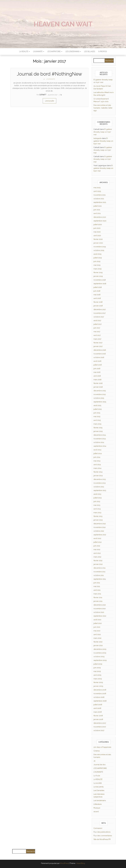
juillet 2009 (98, 664)
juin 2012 (97, 546)
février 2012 (98, 561)
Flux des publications (102, 832)
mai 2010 (97, 631)
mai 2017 (97, 332)
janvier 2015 (98, 431)
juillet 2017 (98, 324)
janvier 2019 (98, 276)
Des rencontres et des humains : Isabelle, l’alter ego (103, 108)
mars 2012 (97, 557)
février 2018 (98, 302)
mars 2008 (98, 712)
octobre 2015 (99, 398)
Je (44, 79)
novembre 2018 (100, 280)
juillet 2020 (98, 224)
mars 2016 (97, 380)
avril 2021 (97, 213)
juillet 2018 (98, 287)
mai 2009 (97, 671)
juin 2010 (97, 627)
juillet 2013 (98, 498)
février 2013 (98, 516)
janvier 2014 (98, 476)
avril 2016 (97, 376)
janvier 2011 (98, 601)
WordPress (64, 863)
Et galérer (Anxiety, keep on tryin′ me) (103, 132)
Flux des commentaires (103, 836)
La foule (97, 776)
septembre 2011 (100, 579)
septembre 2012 (100, 535)
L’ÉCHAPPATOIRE (55, 51)
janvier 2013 (98, 520)
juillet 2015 (98, 409)
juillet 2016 (98, 365)
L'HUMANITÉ (50, 79)
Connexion (98, 828)
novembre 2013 (100, 483)
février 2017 (98, 343)
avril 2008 (97, 708)
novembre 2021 (100, 195)
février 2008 (98, 716)
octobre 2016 (99, 357)
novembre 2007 (100, 727)
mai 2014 (97, 461)
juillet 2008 (98, 705)
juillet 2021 (98, 206)
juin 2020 (97, 228)
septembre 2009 (100, 660)
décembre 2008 (100, 690)
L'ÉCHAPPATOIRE (100, 768)
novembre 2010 (100, 609)
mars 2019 (97, 269)
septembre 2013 (100, 490)
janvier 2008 (98, 719)
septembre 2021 (100, 202)
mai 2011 (97, 586)
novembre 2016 (100, 354)
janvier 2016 (98, 387)
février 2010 (98, 642)
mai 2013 (97, 505)
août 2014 (97, 450)
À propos (103, 51)
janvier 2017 (98, 346)
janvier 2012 (98, 564)
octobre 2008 (99, 697)
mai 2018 (97, 295)
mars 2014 (97, 468)
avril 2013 (97, 509)
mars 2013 (97, 513)
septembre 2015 (100, 402)
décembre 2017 (100, 309)
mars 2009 (98, 679)
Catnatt (43, 95)
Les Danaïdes (99, 790)
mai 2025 (97, 188)
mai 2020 (97, 232)
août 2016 (97, 361)
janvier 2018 (98, 306)
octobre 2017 (99, 317)
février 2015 (98, 428)
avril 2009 (97, 675)
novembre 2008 (100, 694)
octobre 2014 (99, 442)
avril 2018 (97, 298)
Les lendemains (100, 801)
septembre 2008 (100, 701)
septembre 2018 (100, 284)
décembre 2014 (100, 435)
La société (98, 783)
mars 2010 (97, 638)
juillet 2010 (98, 623)
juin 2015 (97, 413)
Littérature (98, 804)
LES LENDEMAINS (73, 51)
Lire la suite (49, 101)
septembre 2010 (100, 616)
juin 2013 (97, 501)
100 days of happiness (102, 747)
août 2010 (97, 620)
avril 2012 (97, 553)
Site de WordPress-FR (102, 839)
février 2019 (98, 273)
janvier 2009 (98, 686)
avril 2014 (97, 465)
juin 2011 (97, 583)
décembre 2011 (99, 568)
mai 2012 (97, 549)
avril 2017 (97, 335)
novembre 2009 (100, 653)
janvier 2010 (98, 646)
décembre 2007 (100, 723)
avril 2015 (97, 420)
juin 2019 (97, 261)
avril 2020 (97, 236)
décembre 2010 (100, 605)
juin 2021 (97, 210)
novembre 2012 (100, 527)
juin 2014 (97, 457)
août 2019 (97, 254)
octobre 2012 (99, 531)
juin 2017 (97, 328)
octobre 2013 (99, 487)
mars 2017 (97, 339)
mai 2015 (97, 417)
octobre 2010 (99, 612)
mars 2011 (97, 594)
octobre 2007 (99, 730)
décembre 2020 (100, 217)
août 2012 (97, 538)
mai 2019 (97, 265)
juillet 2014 (98, 453)
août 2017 (97, 321)
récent (96, 812)
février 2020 (98, 239)
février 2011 (98, 598)
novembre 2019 (100, 247)
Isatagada (97, 138)
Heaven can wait (63, 24)
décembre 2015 (100, 391)
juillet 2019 (98, 258)
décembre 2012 (100, 524)
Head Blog (81, 863)
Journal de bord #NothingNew (49, 74)
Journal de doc (100, 765)
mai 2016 (97, 372)
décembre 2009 (100, 649)
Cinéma (97, 751)
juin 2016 (97, 369)
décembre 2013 (100, 479)
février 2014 (98, 472)
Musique (97, 808)
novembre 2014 (100, 439)
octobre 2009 (99, 657)
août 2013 (97, 494)
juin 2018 (97, 291)
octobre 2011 (99, 575)
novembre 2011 (99, 572)
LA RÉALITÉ (25, 51)
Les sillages (90, 51)
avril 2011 (97, 590)
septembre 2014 (100, 446)
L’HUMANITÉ (39, 51)
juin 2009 (97, 668)
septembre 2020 (100, 221)
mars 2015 (97, 424)
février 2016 (98, 383)
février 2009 (98, 682)
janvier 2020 (98, 243)
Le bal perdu (99, 787)
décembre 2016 (100, 350)
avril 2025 (97, 191)
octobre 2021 (99, 199)
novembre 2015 (100, 394)
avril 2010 (97, 634)
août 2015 (97, 405)
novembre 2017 (100, 313)
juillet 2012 (98, 542)
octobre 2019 (99, 250)
